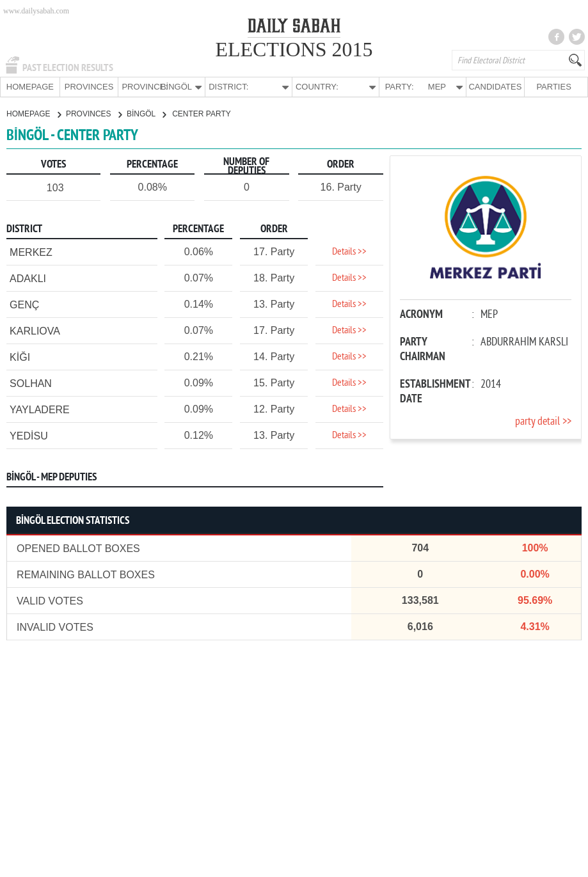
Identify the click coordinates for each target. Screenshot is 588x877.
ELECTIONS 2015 (294, 49)
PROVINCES (89, 87)
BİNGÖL (146, 113)
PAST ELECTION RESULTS (68, 68)
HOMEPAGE (30, 87)
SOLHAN (31, 383)
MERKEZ (31, 252)
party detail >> (543, 421)
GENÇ (24, 304)
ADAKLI (28, 278)
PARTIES (553, 87)
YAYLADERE (40, 409)
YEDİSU (29, 435)
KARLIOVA (35, 330)
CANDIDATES (495, 87)
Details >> (349, 251)
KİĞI (20, 357)
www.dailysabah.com (36, 11)
